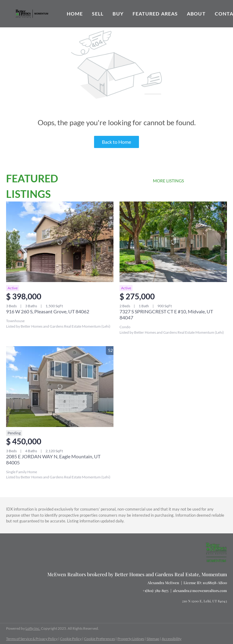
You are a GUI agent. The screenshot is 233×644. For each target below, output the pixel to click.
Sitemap (153, 639)
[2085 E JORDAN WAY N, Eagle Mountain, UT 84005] (60, 387)
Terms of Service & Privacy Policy (32, 639)
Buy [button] (118, 14)
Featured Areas (155, 14)
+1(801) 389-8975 (155, 591)
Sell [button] (98, 14)
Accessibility (172, 639)
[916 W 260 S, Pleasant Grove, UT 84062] (60, 242)
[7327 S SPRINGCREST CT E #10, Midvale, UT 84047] (173, 242)
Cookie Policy (71, 639)
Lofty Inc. (33, 628)
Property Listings (131, 639)
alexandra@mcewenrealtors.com (200, 591)
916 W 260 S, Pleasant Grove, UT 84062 (48, 311)
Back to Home (116, 142)
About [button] (196, 14)
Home (75, 14)
